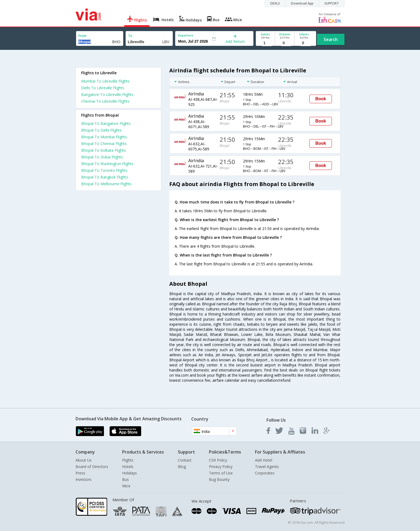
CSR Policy (218, 460)
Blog (182, 467)
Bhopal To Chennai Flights (104, 144)
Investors (84, 479)
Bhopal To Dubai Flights (102, 157)
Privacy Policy (221, 467)
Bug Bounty (219, 479)
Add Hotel (264, 460)
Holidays (130, 473)
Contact (185, 460)
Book (321, 99)
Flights (128, 460)
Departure (185, 35)
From (82, 36)
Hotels (128, 467)
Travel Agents (267, 467)
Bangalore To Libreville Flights (107, 94)
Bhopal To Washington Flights (107, 164)
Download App (302, 3)
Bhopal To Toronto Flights (104, 170)
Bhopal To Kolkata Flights (104, 150)
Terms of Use (221, 473)
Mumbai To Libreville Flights (105, 81)
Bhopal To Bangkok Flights (105, 177)
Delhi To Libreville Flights (103, 88)
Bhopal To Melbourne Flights (106, 184)
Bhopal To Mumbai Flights (104, 137)
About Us (84, 460)
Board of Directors (92, 467)
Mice (126, 486)
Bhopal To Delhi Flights (101, 130)
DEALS (275, 3)
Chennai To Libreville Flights (105, 101)
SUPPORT (332, 3)
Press (80, 473)
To (130, 36)
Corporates (265, 473)
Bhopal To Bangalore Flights (106, 123)
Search (331, 39)
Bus (125, 479)
